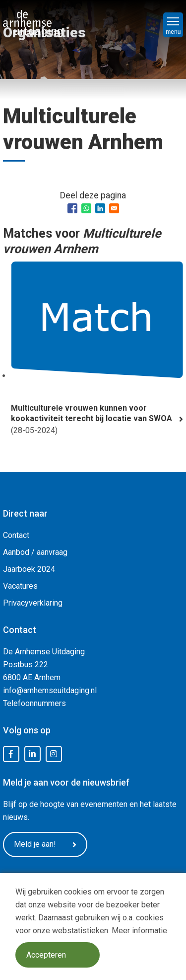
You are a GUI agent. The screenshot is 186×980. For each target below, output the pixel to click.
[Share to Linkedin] (100, 208)
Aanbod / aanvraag (35, 552)
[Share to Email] (114, 208)
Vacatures (20, 586)
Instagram (54, 754)
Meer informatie (139, 931)
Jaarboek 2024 (29, 569)
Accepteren (46, 955)
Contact (16, 535)
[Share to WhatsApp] (86, 208)
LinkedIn (32, 754)
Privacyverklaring (33, 603)
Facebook (11, 754)
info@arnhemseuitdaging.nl (50, 690)
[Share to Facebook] (72, 208)
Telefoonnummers (34, 703)
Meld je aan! (45, 844)
